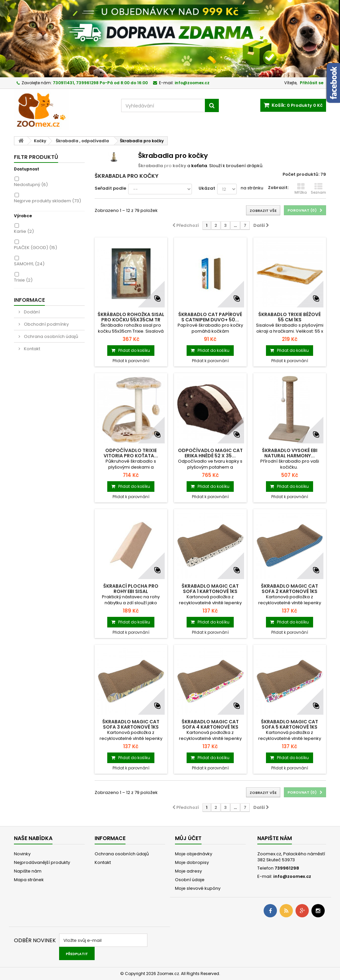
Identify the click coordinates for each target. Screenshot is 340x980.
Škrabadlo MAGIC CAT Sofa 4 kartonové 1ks (210, 724)
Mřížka (301, 189)
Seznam (318, 189)
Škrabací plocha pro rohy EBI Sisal (131, 589)
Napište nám (28, 871)
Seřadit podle (110, 188)
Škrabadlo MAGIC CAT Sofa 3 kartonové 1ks (131, 724)
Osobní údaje (190, 880)
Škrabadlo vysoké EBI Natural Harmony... (290, 453)
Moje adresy (188, 871)
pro (162, 166)
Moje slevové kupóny (198, 888)
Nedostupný (31, 185)
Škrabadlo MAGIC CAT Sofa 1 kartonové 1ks (210, 589)
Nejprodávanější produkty (42, 862)
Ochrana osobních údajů (50, 336)
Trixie (23, 280)
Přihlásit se (312, 83)
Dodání (31, 312)
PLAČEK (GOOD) (36, 248)
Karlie (24, 231)
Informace (29, 300)
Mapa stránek (29, 880)
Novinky (22, 854)
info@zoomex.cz (292, 876)
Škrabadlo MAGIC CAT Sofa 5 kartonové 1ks (290, 724)
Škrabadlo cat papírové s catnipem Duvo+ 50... (210, 317)
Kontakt (32, 349)
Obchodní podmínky (46, 324)
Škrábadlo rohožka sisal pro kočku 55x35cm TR (131, 317)
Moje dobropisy (192, 862)
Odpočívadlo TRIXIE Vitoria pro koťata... (131, 453)
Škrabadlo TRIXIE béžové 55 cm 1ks (290, 317)
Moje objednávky (194, 854)
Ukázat (207, 188)
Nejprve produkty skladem (47, 201)
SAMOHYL (29, 264)
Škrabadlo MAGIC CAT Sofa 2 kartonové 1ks (290, 589)
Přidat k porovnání (131, 361)
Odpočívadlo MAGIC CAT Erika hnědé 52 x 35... (210, 453)
